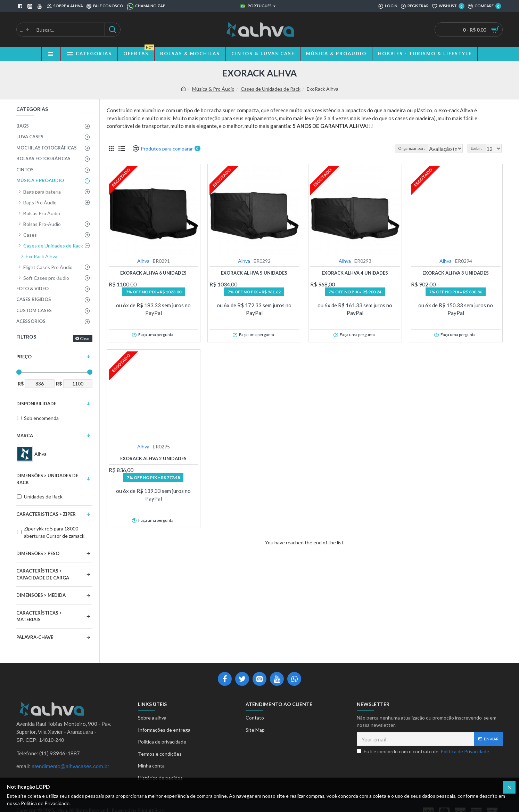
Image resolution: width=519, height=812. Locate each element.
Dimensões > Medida (41, 595)
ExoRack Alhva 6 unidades (153, 273)
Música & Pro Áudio (213, 89)
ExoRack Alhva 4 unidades (355, 273)
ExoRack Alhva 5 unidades (254, 273)
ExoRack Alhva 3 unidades (456, 273)
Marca (25, 436)
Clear (85, 338)
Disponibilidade (36, 404)
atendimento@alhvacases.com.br (70, 767)
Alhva (143, 261)
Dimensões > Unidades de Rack (47, 479)
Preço (24, 357)
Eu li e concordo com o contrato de (423, 751)
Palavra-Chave (35, 637)
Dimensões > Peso (38, 553)
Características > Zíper (46, 514)
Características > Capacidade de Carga (43, 574)
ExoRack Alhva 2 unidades (153, 458)
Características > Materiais (39, 616)
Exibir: (479, 148)
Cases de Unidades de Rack (271, 89)
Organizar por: (399, 148)
